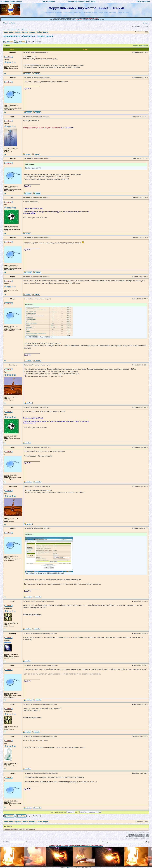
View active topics (23, 30)
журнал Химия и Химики (25, 32)
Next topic (145, 46)
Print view (7, 46)
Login (6, 23)
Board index (8, 32)
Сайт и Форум (43, 32)
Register (13, 23)
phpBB (69, 867)
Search (146, 23)
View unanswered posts (10, 30)
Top (5, 73)
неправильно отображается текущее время (28, 36)
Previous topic (138, 46)
